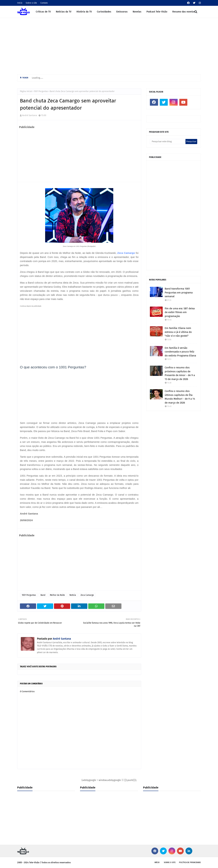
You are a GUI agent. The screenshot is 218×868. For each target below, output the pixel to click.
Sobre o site (31, 3)
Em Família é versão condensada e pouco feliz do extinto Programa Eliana (180, 352)
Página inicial (26, 91)
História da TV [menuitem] (84, 12)
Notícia (73, 595)
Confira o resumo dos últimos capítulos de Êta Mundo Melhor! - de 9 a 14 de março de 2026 (180, 397)
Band (43, 595)
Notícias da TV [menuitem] (64, 12)
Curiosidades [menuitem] (104, 12)
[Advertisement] (109, 45)
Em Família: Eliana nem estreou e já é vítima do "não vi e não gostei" (178, 332)
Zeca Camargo (126, 253)
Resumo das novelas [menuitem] (184, 12)
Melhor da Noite (57, 595)
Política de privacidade (190, 862)
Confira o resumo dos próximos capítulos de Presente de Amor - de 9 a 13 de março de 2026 (180, 373)
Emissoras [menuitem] (122, 12)
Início (20, 3)
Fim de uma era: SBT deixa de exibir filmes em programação (180, 312)
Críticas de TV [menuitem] (43, 12)
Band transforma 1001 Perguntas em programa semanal (179, 292)
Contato (44, 3)
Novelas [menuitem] (137, 12)
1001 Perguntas (41, 91)
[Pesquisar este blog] (168, 142)
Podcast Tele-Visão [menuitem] (157, 12)
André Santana (30, 115)
